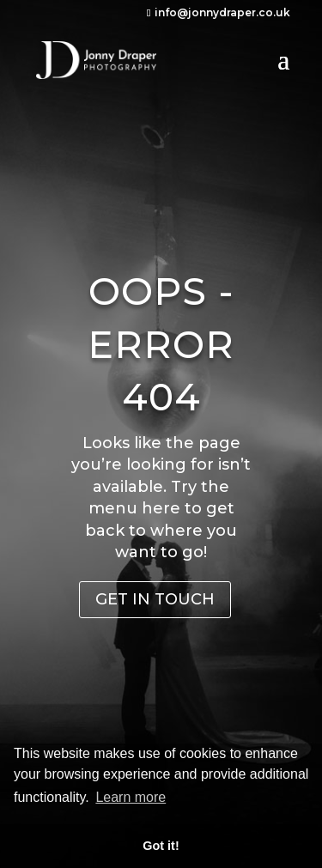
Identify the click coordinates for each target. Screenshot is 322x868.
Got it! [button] (161, 846)
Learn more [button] (131, 797)
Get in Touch (155, 599)
